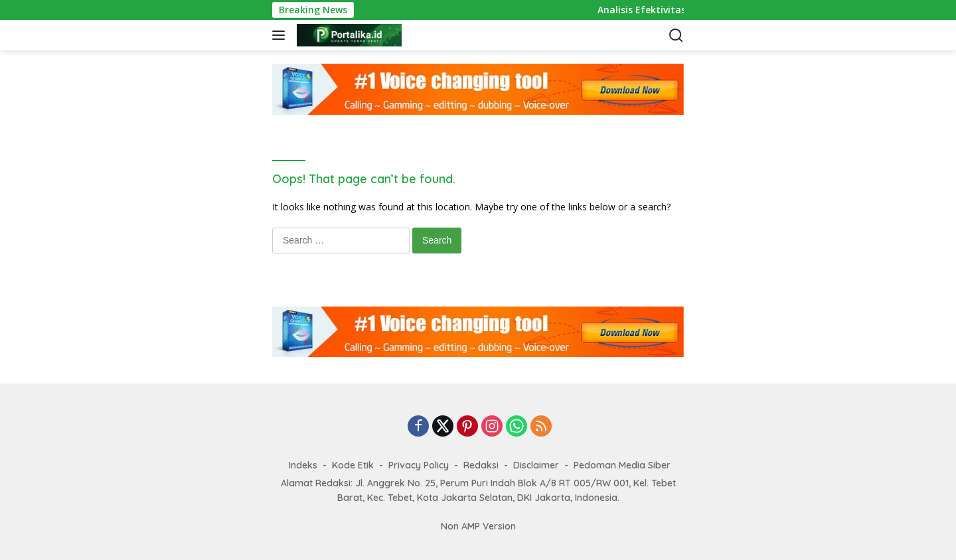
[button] (281, 35)
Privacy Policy (419, 465)
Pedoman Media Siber (622, 465)
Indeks (303, 465)
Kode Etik (353, 465)
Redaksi (481, 465)
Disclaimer (536, 465)
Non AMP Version (478, 526)
